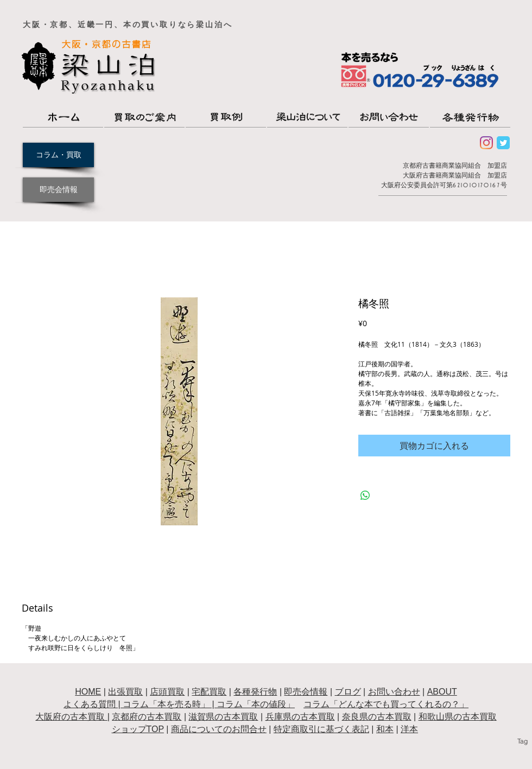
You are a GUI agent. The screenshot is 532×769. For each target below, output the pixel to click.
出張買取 (125, 692)
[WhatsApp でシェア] (365, 495)
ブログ (348, 692)
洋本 (409, 729)
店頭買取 (167, 692)
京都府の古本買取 (147, 717)
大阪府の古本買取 (71, 717)
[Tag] (522, 741)
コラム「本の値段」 (256, 704)
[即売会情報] (58, 190)
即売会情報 (306, 692)
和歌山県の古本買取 (458, 717)
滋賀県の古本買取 (223, 717)
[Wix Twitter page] (503, 143)
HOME (88, 692)
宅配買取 (209, 692)
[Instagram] (486, 143)
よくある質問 (90, 704)
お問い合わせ (394, 692)
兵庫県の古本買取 (300, 717)
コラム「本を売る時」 (166, 704)
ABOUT (442, 692)
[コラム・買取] (58, 155)
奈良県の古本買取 (377, 717)
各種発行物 (255, 692)
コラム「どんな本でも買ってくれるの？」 (386, 704)
